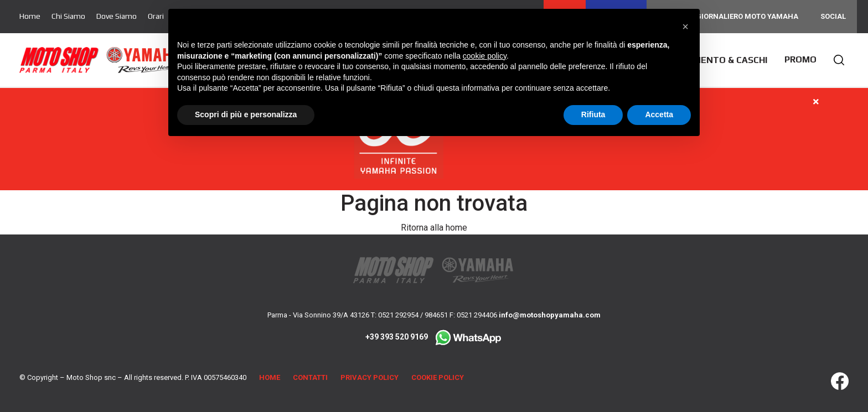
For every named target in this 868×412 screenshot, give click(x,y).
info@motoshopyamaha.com (550, 315)
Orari (156, 16)
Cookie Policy (438, 377)
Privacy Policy (370, 377)
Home (30, 16)
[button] (685, 27)
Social (833, 16)
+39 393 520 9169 (434, 337)
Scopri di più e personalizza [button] (246, 114)
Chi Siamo (68, 16)
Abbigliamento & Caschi (711, 60)
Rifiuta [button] (593, 114)
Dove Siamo (117, 16)
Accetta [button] (659, 114)
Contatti (310, 377)
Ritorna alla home (434, 228)
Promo (800, 59)
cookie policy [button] (485, 56)
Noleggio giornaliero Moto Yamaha (728, 16)
